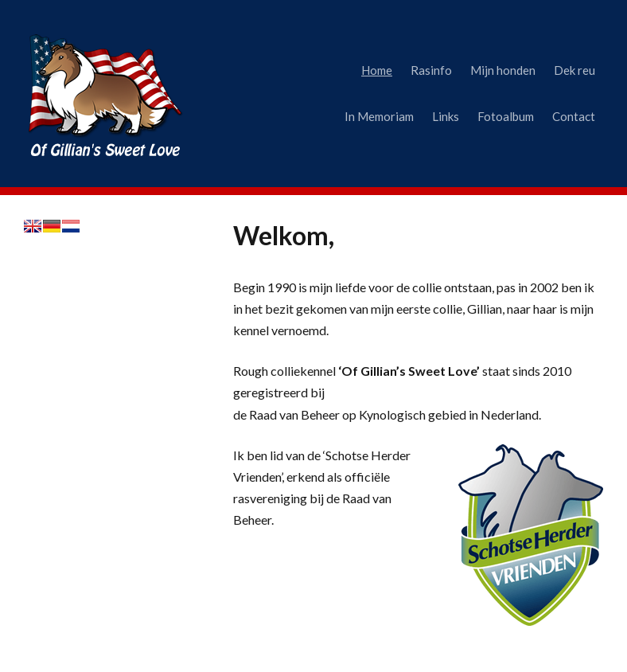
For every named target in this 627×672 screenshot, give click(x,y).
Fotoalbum (506, 116)
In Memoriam (379, 116)
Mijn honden (503, 70)
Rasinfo (431, 70)
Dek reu (574, 70)
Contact (574, 116)
